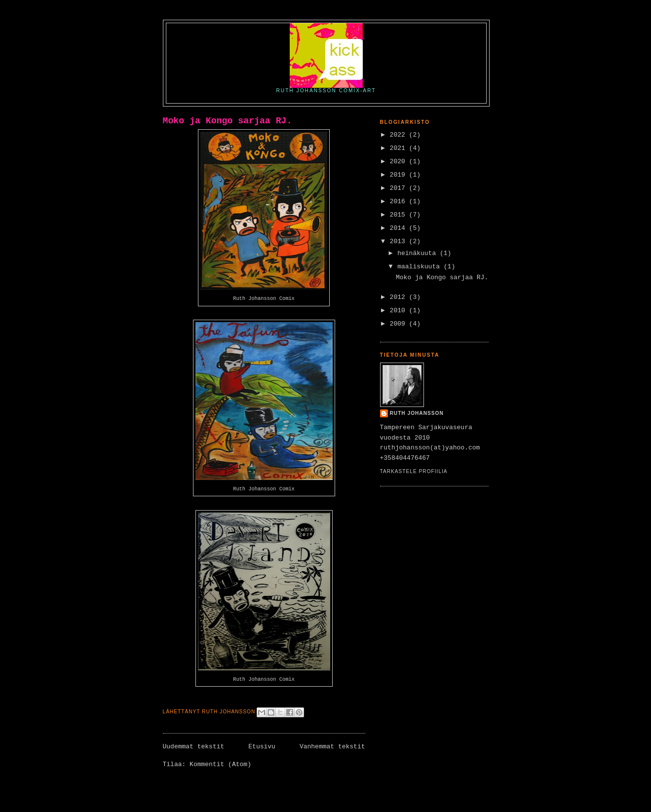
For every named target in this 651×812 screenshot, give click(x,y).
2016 (400, 202)
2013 (400, 241)
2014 (400, 228)
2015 (400, 215)
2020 (400, 162)
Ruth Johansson (417, 413)
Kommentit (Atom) (220, 764)
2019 (400, 175)
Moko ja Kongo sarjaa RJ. (228, 121)
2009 (400, 324)
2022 (400, 135)
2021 (400, 148)
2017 (400, 188)
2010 (400, 311)
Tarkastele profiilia (414, 471)
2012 (400, 297)
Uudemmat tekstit (194, 747)
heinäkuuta (419, 253)
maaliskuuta (421, 267)
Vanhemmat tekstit (332, 747)
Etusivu (262, 747)
